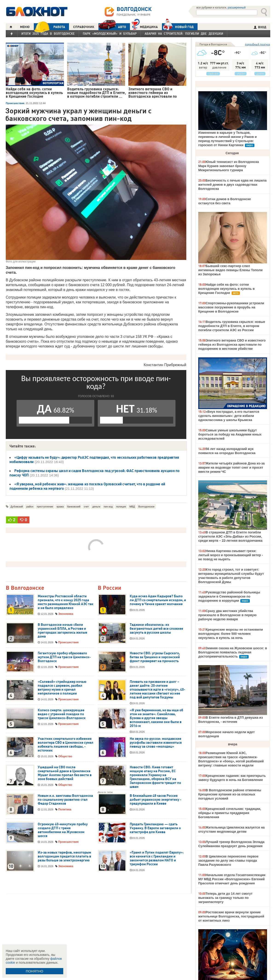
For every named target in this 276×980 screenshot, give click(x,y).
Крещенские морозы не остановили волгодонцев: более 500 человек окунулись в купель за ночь (231, 634)
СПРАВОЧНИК (84, 27)
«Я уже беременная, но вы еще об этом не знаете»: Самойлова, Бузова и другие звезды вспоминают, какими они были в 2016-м (156, 718)
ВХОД (260, 27)
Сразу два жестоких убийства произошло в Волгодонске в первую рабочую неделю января (227, 615)
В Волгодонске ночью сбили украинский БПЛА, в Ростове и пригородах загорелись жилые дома (62, 631)
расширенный (237, 8)
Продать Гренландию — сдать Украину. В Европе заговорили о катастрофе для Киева (155, 828)
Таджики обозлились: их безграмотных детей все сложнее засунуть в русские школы (156, 629)
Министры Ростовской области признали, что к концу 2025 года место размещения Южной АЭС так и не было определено (66, 602)
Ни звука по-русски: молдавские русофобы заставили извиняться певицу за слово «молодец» (156, 743)
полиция (121, 507)
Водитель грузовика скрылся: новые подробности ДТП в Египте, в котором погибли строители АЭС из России (232, 326)
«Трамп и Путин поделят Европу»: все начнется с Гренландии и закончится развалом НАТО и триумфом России (157, 858)
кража (60, 507)
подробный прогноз (257, 44)
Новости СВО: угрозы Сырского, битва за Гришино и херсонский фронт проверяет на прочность (155, 657)
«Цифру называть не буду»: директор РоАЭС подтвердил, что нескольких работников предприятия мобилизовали (94, 460)
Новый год (178, 27)
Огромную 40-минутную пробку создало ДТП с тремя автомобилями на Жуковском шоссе (63, 830)
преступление (45, 507)
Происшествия (15, 103)
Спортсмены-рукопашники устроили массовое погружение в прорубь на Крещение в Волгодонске (231, 307)
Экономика (66, 614)
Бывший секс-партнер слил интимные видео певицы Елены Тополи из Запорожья (230, 270)
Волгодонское (146, 507)
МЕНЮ (25, 27)
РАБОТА (49, 27)
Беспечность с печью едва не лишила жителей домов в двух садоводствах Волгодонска (232, 185)
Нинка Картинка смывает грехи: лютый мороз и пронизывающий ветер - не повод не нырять (231, 555)
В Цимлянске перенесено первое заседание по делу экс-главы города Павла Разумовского (228, 860)
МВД (132, 507)
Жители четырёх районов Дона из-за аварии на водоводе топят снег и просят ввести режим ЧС (231, 467)
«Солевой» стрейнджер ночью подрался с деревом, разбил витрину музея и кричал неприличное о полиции (62, 688)
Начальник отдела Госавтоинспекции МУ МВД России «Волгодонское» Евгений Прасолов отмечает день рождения (232, 879)
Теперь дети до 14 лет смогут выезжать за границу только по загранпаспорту (225, 898)
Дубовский (17, 507)
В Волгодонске (25, 588)
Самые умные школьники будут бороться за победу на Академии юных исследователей (230, 434)
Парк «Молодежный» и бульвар (110, 34)
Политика (65, 809)
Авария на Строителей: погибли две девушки (184, 34)
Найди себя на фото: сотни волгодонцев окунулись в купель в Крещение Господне (226, 289)
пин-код (108, 507)
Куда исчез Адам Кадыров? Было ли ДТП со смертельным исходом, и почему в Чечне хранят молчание (158, 600)
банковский (74, 507)
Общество (65, 756)
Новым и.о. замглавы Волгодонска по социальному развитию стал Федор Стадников (65, 800)
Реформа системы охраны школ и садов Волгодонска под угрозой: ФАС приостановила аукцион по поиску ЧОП (95, 473)
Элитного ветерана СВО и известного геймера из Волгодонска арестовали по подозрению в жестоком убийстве (232, 345)
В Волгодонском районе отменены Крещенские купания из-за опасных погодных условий (230, 794)
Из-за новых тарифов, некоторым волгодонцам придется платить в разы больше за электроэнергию (64, 856)
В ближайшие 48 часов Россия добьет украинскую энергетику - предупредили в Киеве (155, 800)
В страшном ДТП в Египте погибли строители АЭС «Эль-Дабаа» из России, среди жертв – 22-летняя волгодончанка (230, 536)
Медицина (145, 26)
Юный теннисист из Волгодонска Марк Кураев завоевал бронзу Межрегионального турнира (229, 166)
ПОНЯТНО (34, 971)
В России (109, 588)
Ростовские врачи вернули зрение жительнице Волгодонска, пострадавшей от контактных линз (231, 916)
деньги (96, 507)
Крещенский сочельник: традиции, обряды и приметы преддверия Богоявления (230, 813)
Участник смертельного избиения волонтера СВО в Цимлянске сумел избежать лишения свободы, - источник (66, 745)
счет (86, 507)
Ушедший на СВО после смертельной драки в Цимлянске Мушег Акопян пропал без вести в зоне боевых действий (65, 773)
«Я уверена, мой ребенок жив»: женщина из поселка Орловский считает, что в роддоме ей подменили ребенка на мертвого (87, 486)
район (30, 507)
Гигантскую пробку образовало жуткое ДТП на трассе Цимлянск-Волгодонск (64, 657)
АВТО (112, 27)
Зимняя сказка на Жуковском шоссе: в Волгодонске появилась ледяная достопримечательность (233, 652)
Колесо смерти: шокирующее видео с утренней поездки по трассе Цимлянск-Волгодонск (62, 714)
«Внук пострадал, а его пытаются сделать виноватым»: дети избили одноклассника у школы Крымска (229, 416)
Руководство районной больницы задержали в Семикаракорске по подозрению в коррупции (229, 596)
